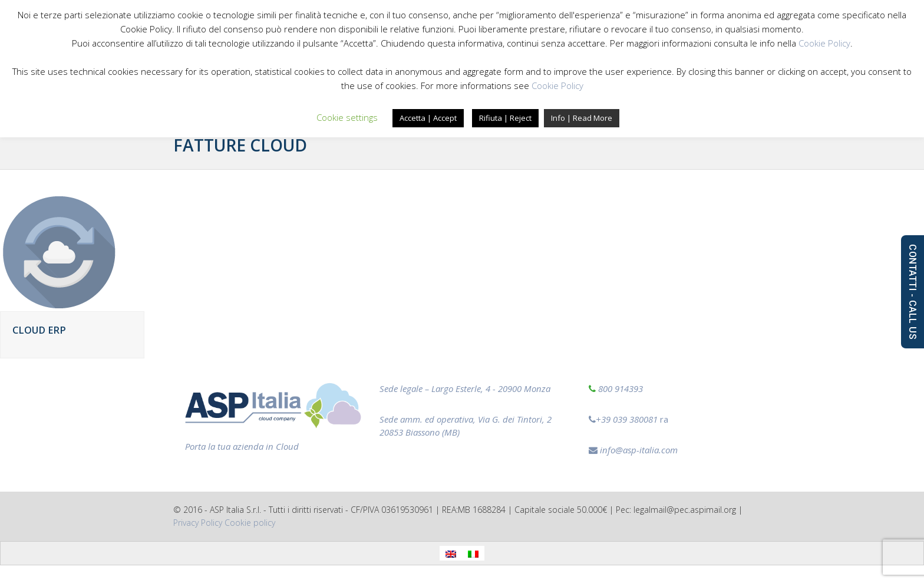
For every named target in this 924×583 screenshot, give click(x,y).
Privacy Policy (198, 523)
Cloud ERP (39, 330)
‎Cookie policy (250, 523)
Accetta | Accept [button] (428, 118)
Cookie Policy (824, 43)
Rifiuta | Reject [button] (505, 118)
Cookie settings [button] (347, 117)
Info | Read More (582, 118)
